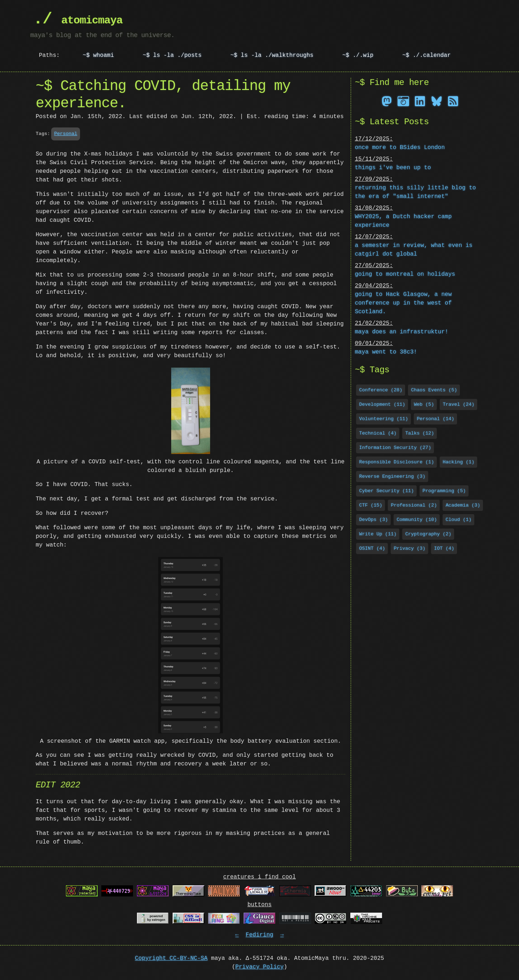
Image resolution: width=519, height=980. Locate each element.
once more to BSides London (400, 147)
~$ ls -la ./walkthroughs (272, 55)
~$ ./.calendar (426, 55)
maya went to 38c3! (386, 351)
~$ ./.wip (358, 55)
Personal (66, 134)
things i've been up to (393, 167)
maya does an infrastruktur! (401, 331)
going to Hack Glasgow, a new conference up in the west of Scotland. (403, 302)
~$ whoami (98, 55)
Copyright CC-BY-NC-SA (171, 958)
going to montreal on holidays (405, 274)
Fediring (260, 935)
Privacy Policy (259, 967)
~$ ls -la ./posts (172, 55)
